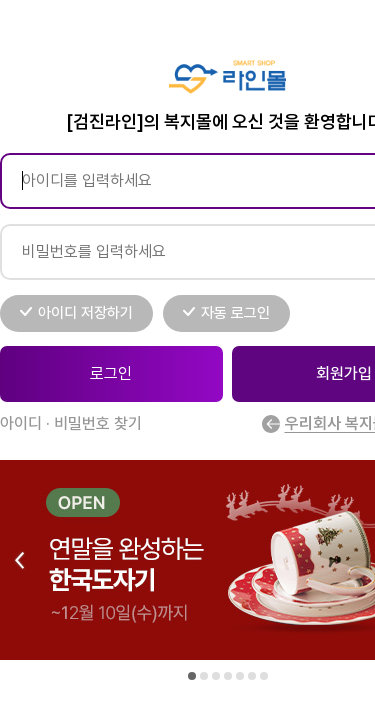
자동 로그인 (235, 313)
